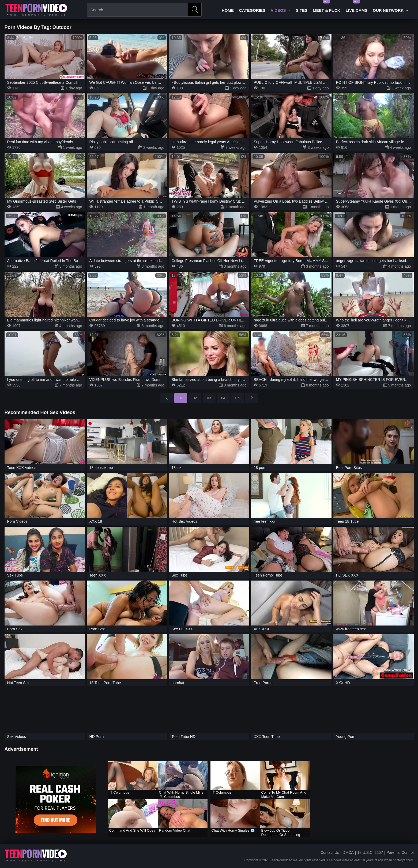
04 (223, 398)
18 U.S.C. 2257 (370, 852)
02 (195, 398)
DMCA (348, 852)
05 (238, 398)
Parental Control (400, 852)
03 (209, 398)
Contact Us (330, 852)
